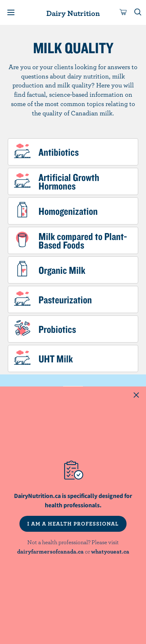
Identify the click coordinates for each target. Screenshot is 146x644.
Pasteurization (65, 299)
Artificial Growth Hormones (69, 181)
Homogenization (68, 211)
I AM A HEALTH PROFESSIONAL (73, 524)
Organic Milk (62, 270)
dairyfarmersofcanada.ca (50, 551)
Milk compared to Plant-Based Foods (83, 240)
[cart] (123, 12)
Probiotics (57, 329)
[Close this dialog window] (136, 396)
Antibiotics (59, 152)
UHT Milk (56, 359)
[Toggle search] (138, 12)
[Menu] (11, 12)
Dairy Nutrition (73, 13)
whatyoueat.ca (110, 551)
